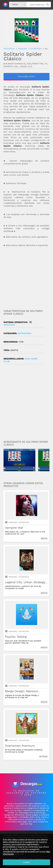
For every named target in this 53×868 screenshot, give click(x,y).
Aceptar (27, 862)
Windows (13, 522)
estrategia (25, 333)
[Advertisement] (26, 278)
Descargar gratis (26, 76)
